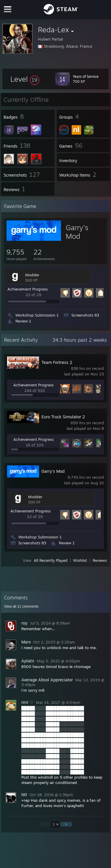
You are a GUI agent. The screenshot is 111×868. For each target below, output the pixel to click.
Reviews (100, 560)
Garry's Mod (77, 232)
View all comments (21, 606)
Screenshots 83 (85, 315)
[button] (25, 79)
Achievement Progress (28, 289)
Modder (32, 275)
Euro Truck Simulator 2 (63, 417)
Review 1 (23, 321)
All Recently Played (51, 560)
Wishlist (80, 560)
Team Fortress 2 (57, 362)
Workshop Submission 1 (37, 315)
